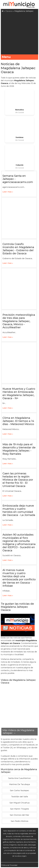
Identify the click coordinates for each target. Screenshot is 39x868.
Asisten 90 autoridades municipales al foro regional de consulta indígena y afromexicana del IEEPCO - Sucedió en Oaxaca (19, 542)
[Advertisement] (19, 33)
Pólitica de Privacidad (9, 865)
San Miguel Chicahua (20, 803)
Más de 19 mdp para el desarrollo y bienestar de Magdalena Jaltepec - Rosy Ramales (19, 449)
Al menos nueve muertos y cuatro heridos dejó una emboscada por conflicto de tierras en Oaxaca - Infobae (19, 578)
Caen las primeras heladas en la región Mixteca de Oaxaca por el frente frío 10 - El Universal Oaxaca (18, 480)
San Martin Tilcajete (20, 809)
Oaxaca (9, 11)
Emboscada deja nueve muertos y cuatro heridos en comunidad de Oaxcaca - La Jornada (19, 510)
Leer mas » (8, 192)
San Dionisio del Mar (19, 815)
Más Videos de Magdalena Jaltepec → (18, 732)
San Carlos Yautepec (20, 790)
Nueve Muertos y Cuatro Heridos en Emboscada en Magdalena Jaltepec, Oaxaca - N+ (19, 393)
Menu (19, 57)
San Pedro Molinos (20, 821)
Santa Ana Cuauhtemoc (20, 778)
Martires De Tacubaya (20, 784)
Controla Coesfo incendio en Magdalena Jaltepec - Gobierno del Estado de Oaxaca (18, 249)
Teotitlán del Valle (20, 797)
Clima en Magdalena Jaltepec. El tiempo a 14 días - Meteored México (18, 421)
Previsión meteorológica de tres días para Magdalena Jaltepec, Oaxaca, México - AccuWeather (19, 321)
